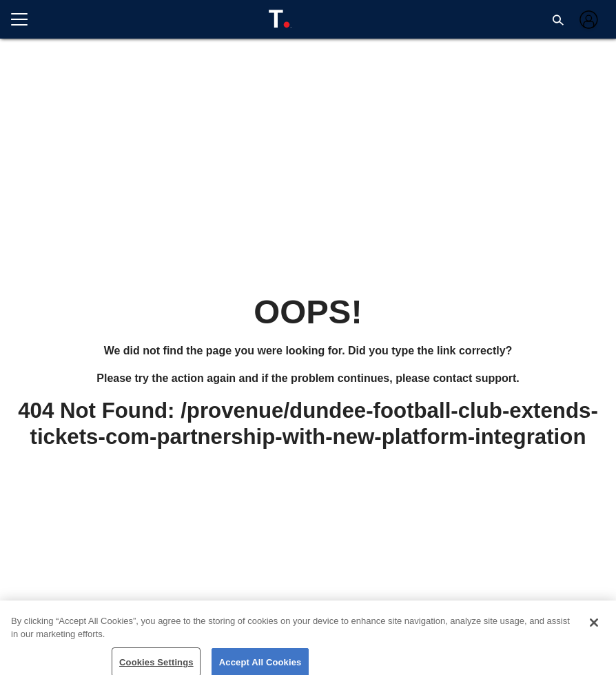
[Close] (594, 629)
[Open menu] (25, 19)
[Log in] (587, 20)
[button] (558, 19)
